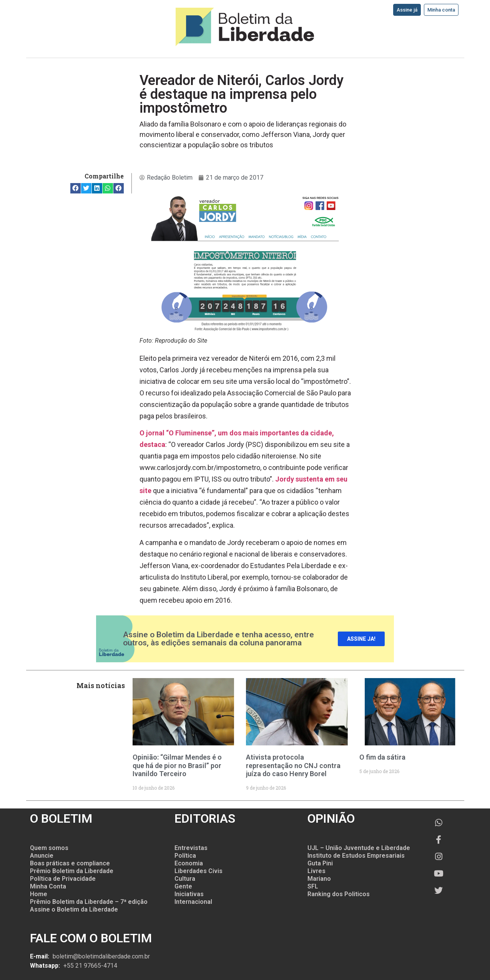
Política (185, 856)
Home (39, 894)
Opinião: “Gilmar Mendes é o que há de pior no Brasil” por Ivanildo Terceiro (177, 765)
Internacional (193, 902)
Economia (189, 863)
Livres (316, 871)
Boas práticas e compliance (70, 863)
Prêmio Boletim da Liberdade (72, 871)
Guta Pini (320, 863)
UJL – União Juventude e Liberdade (359, 848)
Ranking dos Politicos (339, 894)
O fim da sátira (382, 757)
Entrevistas (191, 848)
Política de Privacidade (63, 879)
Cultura (185, 879)
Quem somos (49, 848)
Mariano (319, 879)
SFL (313, 886)
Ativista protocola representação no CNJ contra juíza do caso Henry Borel (293, 765)
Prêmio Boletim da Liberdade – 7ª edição (89, 902)
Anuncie (42, 856)
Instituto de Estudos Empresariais (356, 856)
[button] (76, 188)
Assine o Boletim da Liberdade (74, 909)
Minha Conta (48, 886)
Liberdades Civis (198, 871)
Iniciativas (189, 894)
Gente (183, 886)
